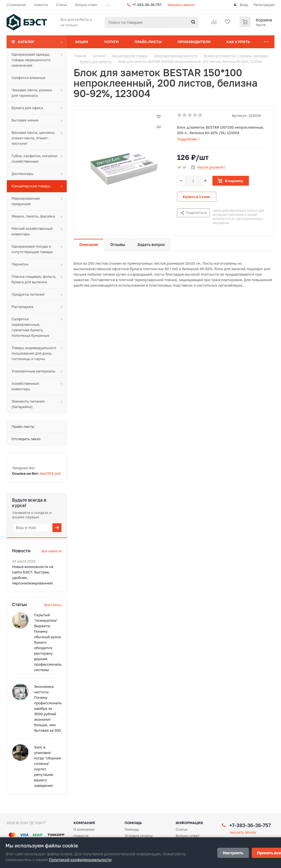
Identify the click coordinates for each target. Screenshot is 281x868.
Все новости (51, 551)
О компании (84, 829)
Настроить (233, 853)
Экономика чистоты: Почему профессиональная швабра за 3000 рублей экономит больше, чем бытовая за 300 (51, 708)
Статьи (182, 829)
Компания (84, 823)
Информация (189, 823)
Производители (194, 42)
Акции (82, 42)
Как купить (238, 42)
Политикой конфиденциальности (80, 860)
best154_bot (50, 473)
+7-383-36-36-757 (147, 5)
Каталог (26, 42)
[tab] (189, 139)
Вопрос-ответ (188, 836)
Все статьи (53, 605)
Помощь (133, 823)
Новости (81, 836)
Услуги (111, 42)
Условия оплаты (139, 836)
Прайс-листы (148, 42)
